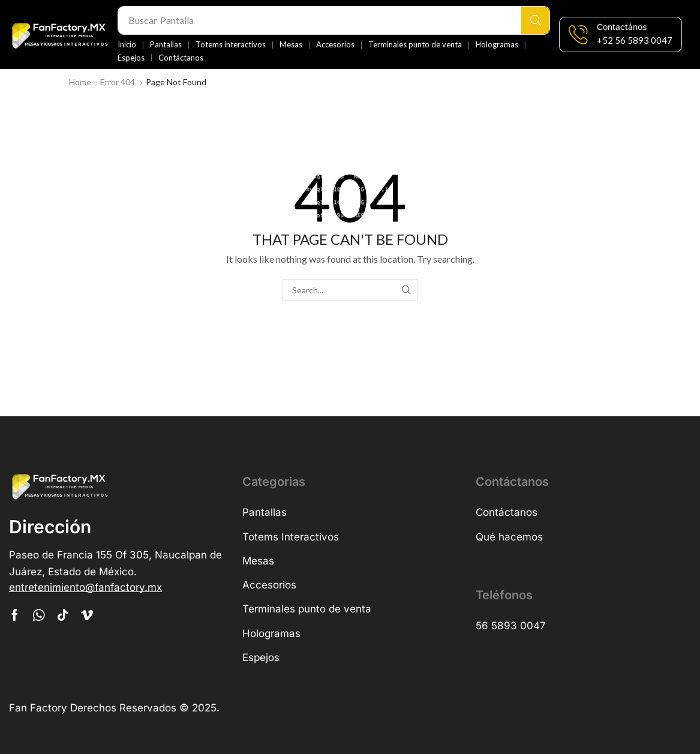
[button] (635, 40)
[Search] (535, 20)
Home (80, 82)
